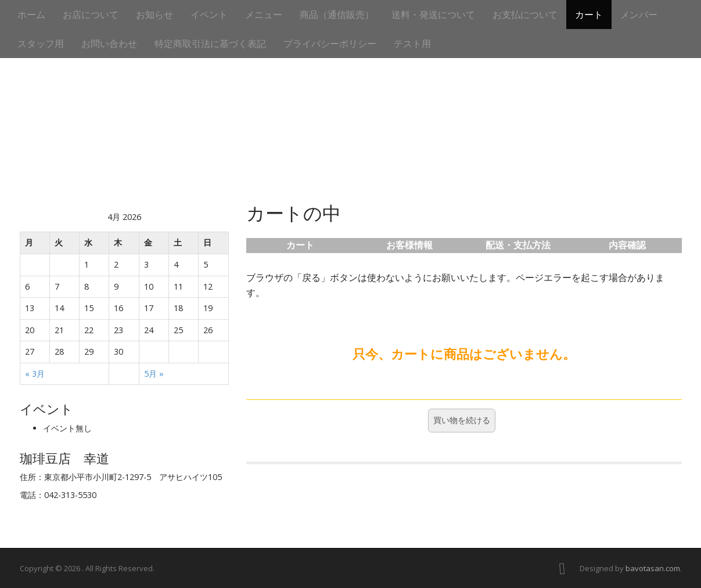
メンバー (639, 15)
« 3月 (35, 374)
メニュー (264, 15)
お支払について (525, 15)
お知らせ (154, 15)
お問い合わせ (109, 44)
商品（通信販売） (337, 15)
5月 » (154, 374)
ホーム (31, 15)
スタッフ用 (41, 44)
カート (589, 15)
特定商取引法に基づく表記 (210, 44)
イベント (209, 15)
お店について (91, 15)
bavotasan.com (653, 568)
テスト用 (412, 44)
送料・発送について (433, 15)
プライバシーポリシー (330, 44)
